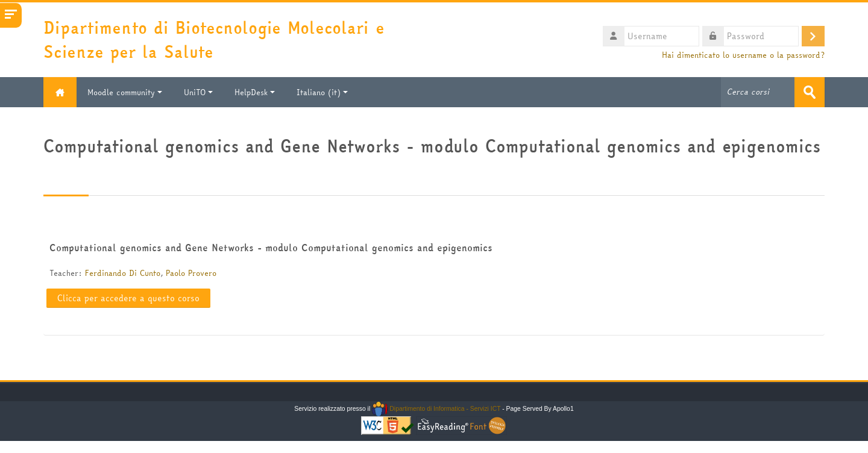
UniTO (198, 92)
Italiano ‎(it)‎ (322, 92)
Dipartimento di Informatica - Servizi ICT (436, 409)
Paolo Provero (191, 273)
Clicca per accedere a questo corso (128, 298)
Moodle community (125, 92)
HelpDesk (255, 92)
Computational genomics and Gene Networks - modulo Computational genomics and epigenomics (271, 248)
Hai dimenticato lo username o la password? (743, 55)
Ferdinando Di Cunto (123, 273)
